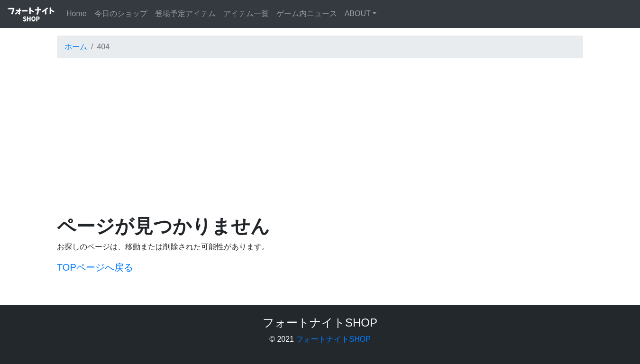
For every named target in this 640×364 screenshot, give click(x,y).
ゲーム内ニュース (307, 14)
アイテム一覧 (246, 14)
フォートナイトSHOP (333, 339)
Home (78, 13)
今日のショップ (121, 14)
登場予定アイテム (185, 14)
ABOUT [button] (358, 14)
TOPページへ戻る (95, 267)
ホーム (76, 47)
